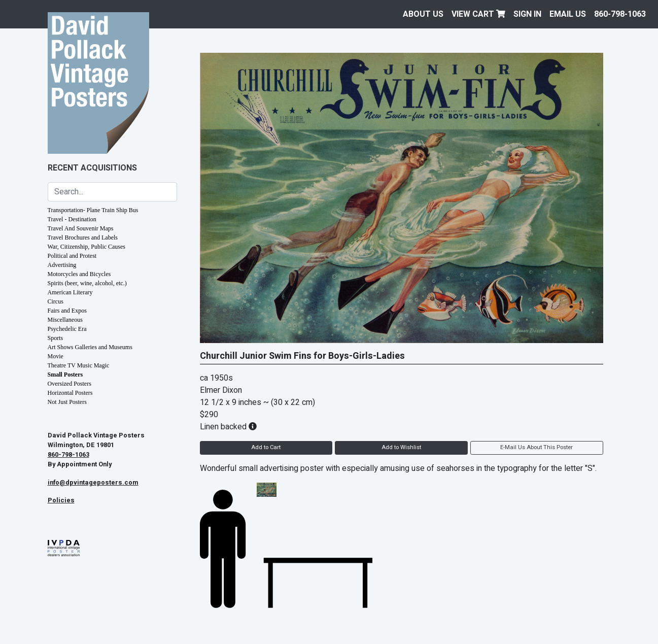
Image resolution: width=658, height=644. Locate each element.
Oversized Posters (70, 384)
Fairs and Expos (67, 311)
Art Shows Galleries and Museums (90, 347)
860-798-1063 (620, 14)
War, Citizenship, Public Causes (87, 247)
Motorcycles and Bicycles (79, 274)
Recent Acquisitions (92, 168)
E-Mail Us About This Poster (536, 447)
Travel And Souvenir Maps (81, 228)
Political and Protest (72, 256)
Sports (56, 338)
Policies (61, 500)
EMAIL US (568, 14)
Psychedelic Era (67, 329)
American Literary (70, 292)
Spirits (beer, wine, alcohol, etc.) (87, 283)
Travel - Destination (72, 219)
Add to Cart (266, 447)
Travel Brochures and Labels (83, 238)
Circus (56, 301)
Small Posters (65, 375)
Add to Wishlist (401, 447)
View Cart (478, 14)
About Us (423, 14)
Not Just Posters (67, 402)
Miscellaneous (65, 320)
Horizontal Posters (70, 393)
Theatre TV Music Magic (79, 365)
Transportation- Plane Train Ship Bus (93, 210)
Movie (56, 356)
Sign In (527, 14)
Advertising (62, 265)
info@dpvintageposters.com (93, 483)
